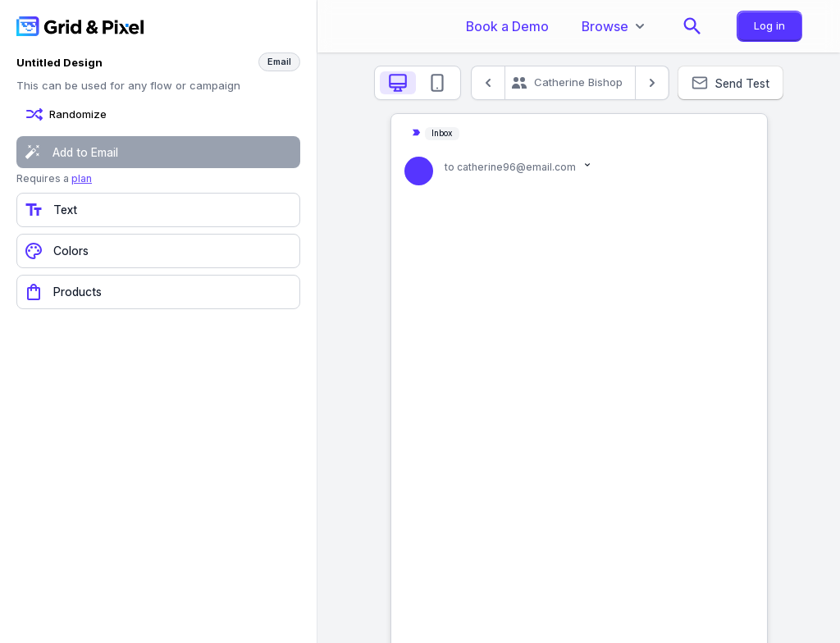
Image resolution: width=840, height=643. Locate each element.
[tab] (398, 83)
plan (82, 178)
